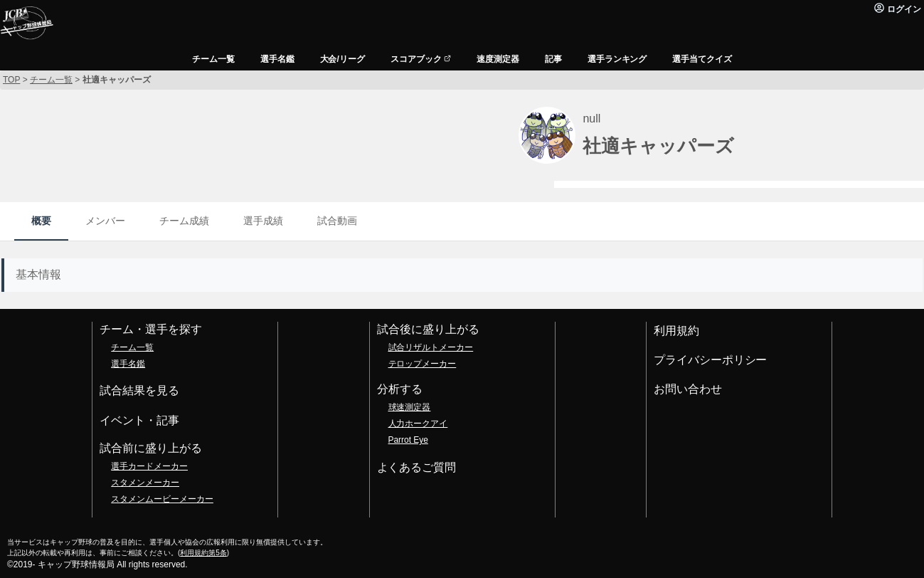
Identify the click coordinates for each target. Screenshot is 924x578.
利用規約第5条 (203, 553)
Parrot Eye (408, 440)
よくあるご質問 (417, 467)
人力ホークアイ (418, 424)
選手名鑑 (128, 364)
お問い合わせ (688, 389)
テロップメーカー (423, 364)
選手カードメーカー (149, 466)
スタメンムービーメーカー (162, 499)
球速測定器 (410, 407)
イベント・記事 (139, 420)
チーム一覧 (132, 347)
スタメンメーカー (145, 483)
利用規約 (676, 331)
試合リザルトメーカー (431, 347)
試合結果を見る (139, 390)
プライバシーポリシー (711, 360)
